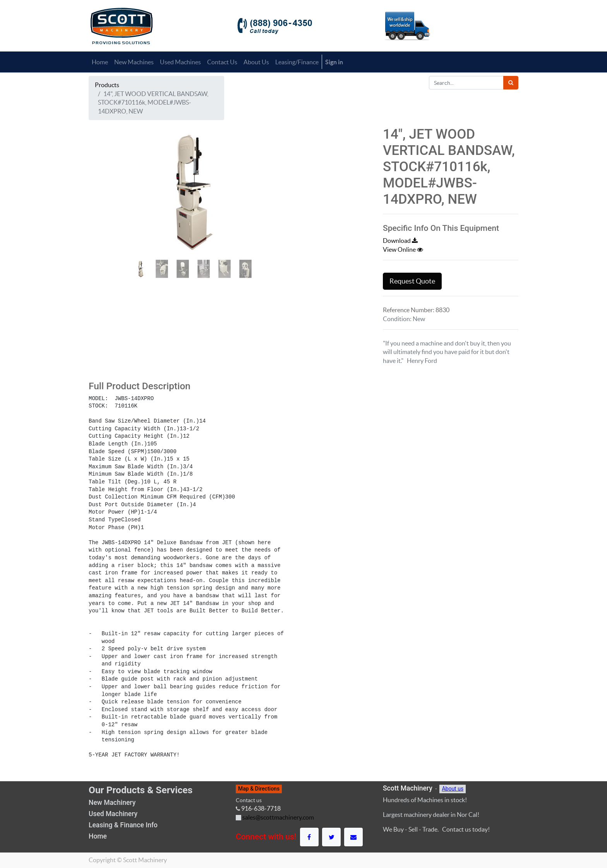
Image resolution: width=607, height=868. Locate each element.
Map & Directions (259, 789)
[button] (104, 204)
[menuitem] (100, 62)
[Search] (511, 83)
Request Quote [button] (412, 281)
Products (107, 85)
